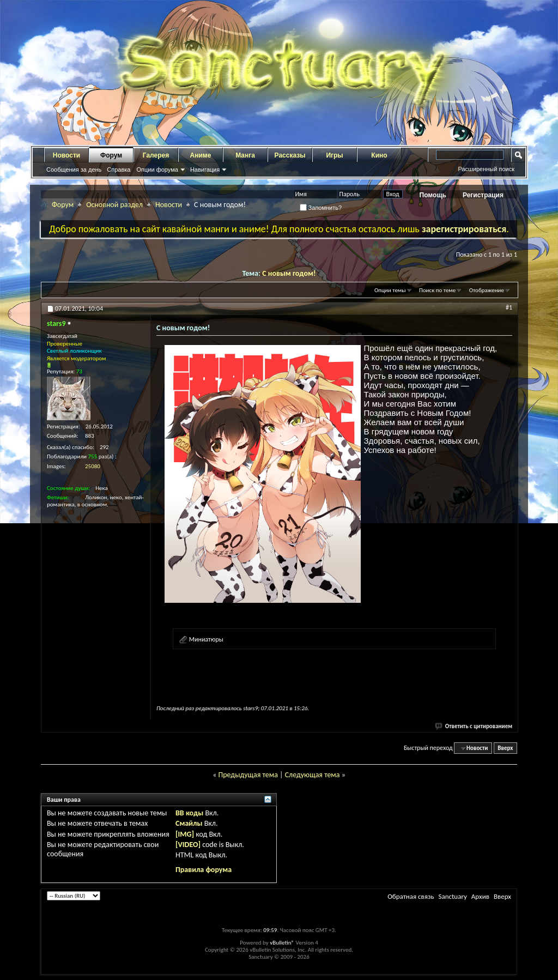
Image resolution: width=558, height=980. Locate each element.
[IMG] (185, 834)
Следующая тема (313, 775)
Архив (480, 896)
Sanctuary (452, 896)
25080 (93, 466)
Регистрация (483, 195)
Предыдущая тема (248, 775)
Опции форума (157, 170)
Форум (111, 155)
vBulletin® (282, 943)
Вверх (505, 748)
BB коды (189, 813)
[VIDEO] (188, 845)
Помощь (433, 195)
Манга (245, 155)
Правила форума (204, 870)
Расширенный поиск (486, 169)
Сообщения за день (74, 170)
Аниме (201, 155)
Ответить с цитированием (474, 726)
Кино (379, 155)
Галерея (156, 155)
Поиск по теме (437, 290)
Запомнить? (321, 208)
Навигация (205, 170)
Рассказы (290, 155)
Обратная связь (411, 896)
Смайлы (189, 823)
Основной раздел (114, 205)
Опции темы (390, 290)
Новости (66, 155)
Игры (334, 155)
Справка (119, 170)
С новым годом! (289, 273)
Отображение (487, 290)
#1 (509, 307)
